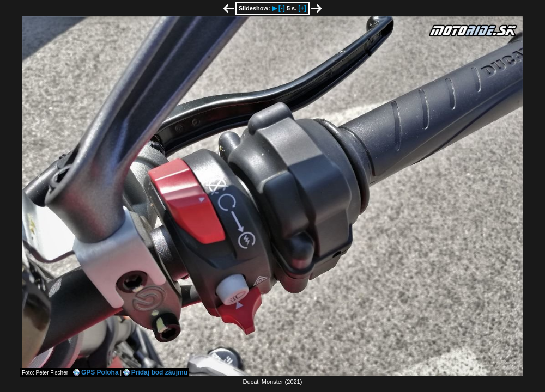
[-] (282, 8)
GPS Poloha (100, 372)
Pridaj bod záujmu (159, 372)
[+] (302, 8)
